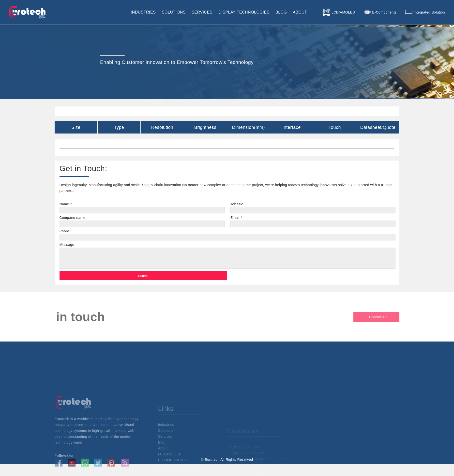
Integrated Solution (429, 12)
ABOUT (300, 12)
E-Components (384, 12)
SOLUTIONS (174, 12)
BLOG (281, 12)
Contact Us (397, 317)
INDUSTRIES (143, 12)
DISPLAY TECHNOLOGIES (244, 12)
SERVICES (202, 12)
